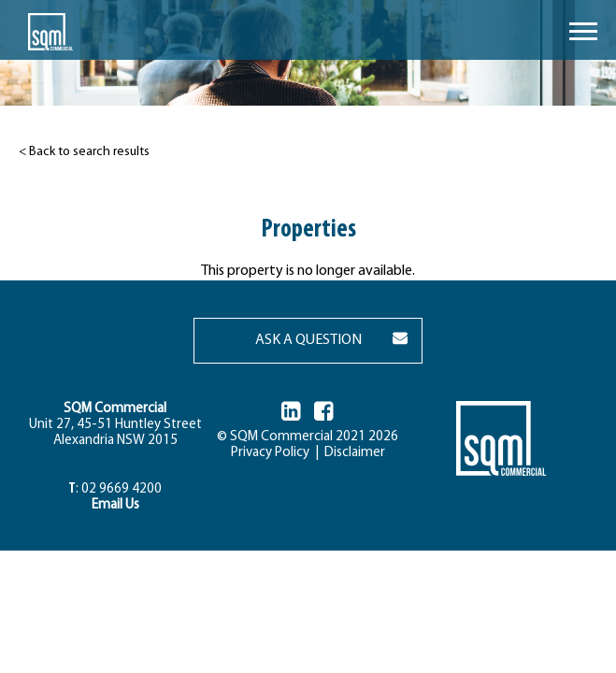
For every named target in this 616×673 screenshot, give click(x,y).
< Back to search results (84, 152)
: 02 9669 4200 (115, 489)
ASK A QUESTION (308, 340)
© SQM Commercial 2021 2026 (308, 437)
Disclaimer (352, 453)
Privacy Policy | (275, 453)
